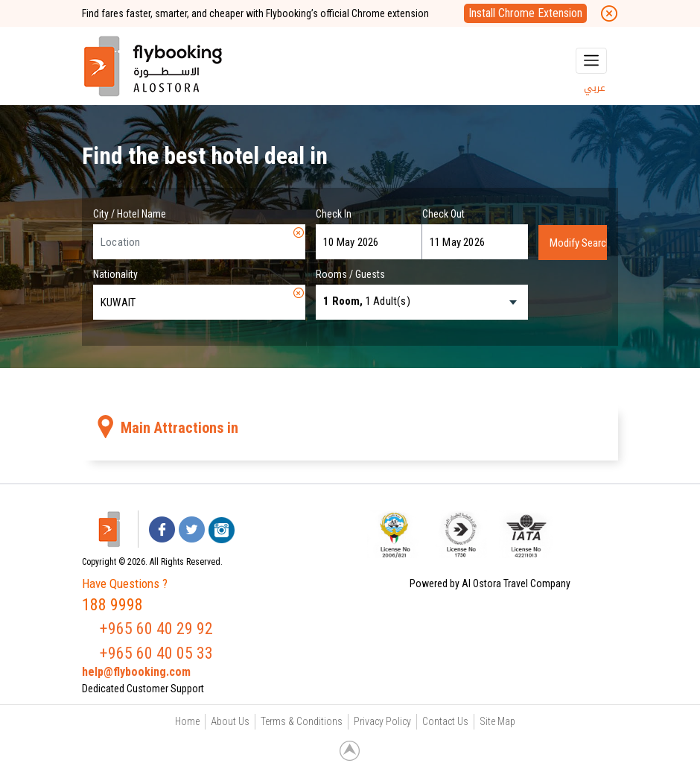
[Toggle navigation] (591, 61)
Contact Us (445, 721)
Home (187, 721)
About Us (230, 721)
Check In (334, 214)
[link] (589, 534)
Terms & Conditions (302, 721)
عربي (595, 88)
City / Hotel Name (130, 214)
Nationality (115, 274)
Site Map (497, 721)
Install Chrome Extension (525, 13)
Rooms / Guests (350, 274)
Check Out (443, 214)
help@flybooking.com (136, 672)
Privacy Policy (382, 721)
